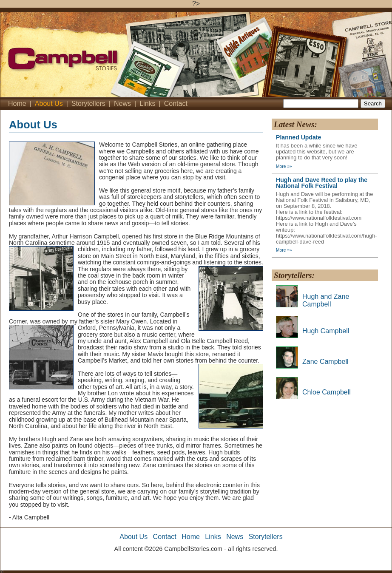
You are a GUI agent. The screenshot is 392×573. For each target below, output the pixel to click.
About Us (49, 104)
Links (147, 104)
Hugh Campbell (326, 331)
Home (17, 104)
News (122, 104)
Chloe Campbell (327, 392)
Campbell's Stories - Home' (107, 54)
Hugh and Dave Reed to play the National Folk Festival (322, 183)
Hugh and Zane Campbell (326, 300)
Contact (176, 104)
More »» (284, 166)
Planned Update (298, 137)
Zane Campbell (325, 362)
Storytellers (88, 104)
